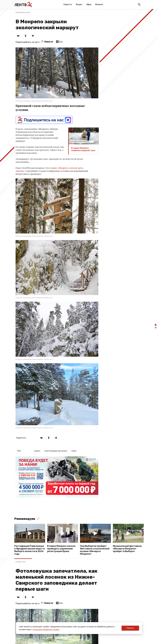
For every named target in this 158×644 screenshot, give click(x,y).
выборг (74, 451)
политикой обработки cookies (46, 629)
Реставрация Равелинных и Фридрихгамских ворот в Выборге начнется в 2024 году (29, 550)
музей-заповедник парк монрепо (56, 451)
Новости (68, 4)
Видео (79, 4)
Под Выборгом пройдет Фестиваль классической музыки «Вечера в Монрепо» (95, 550)
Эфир (89, 4)
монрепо (37, 451)
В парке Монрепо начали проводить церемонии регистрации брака (61, 549)
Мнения (99, 4)
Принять (130, 628)
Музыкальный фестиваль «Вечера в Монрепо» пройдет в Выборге (127, 549)
